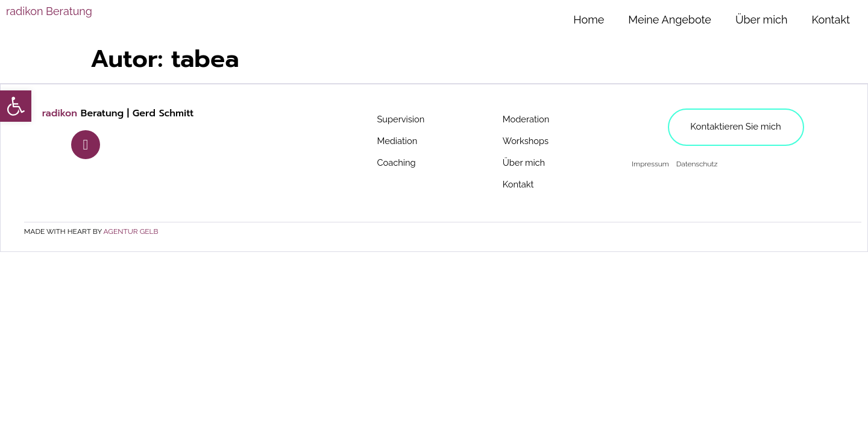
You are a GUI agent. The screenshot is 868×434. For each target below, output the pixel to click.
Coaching (398, 163)
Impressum (650, 165)
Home (589, 20)
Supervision (403, 120)
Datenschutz (697, 165)
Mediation (399, 141)
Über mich (762, 20)
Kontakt (831, 20)
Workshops (528, 141)
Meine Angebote (670, 20)
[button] (16, 106)
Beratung (49, 11)
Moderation (528, 120)
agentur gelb (132, 232)
